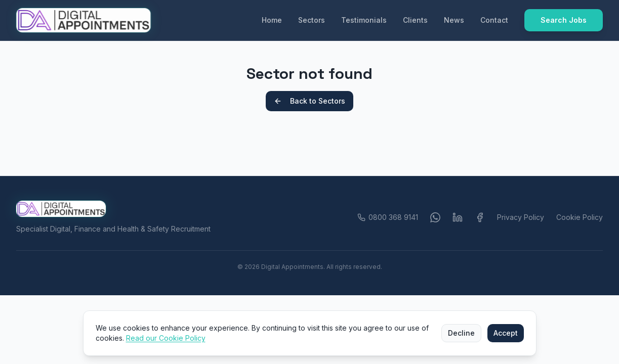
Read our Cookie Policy (166, 338)
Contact (494, 20)
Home (272, 20)
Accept (506, 333)
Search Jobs (564, 20)
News (454, 20)
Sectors (312, 20)
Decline (461, 333)
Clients (415, 20)
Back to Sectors (309, 101)
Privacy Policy (521, 217)
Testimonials (364, 20)
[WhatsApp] (435, 217)
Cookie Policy (580, 217)
